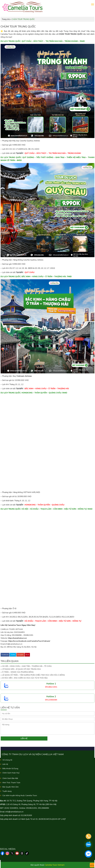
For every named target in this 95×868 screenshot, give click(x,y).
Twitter (13, 655)
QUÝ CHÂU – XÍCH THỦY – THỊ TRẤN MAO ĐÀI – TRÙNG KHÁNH (53, 153)
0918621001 (51, 687)
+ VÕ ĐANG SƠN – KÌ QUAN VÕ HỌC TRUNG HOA (21, 669)
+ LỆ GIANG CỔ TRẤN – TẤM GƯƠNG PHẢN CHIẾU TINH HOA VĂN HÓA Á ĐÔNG (33, 675)
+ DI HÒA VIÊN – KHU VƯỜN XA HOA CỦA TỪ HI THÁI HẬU (24, 678)
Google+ (20, 655)
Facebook (5, 655)
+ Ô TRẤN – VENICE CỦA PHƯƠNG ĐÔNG (17, 672)
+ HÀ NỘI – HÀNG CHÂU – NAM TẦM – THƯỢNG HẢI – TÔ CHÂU (27, 666)
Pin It (27, 655)
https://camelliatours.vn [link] (17, 638)
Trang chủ (6, 19)
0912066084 (51, 700)
